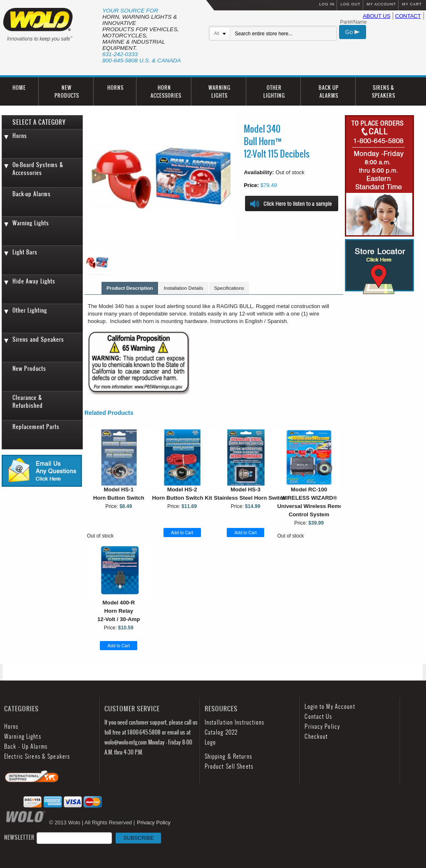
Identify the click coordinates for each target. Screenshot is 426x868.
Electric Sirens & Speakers (37, 756)
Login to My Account (330, 706)
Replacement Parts (36, 427)
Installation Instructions (235, 722)
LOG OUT (351, 4)
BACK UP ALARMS (329, 91)
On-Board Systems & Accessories (38, 169)
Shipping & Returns (228, 756)
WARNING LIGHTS (219, 91)
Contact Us (318, 716)
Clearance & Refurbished (28, 402)
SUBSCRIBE (139, 838)
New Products (29, 369)
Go (353, 32)
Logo (210, 742)
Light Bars (25, 252)
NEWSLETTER (83, 837)
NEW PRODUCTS (67, 91)
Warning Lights (31, 223)
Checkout (316, 736)
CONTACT (408, 16)
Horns (20, 136)
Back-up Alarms (32, 194)
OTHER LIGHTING (274, 91)
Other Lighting (30, 310)
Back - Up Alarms (26, 746)
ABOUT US (376, 16)
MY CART (412, 4)
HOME (19, 88)
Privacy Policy (322, 726)
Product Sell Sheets (229, 766)
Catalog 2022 (221, 732)
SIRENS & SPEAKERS (384, 91)
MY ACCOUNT (381, 4)
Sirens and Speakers (38, 339)
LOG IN (327, 4)
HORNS (115, 88)
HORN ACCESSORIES (166, 91)
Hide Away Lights (34, 281)
